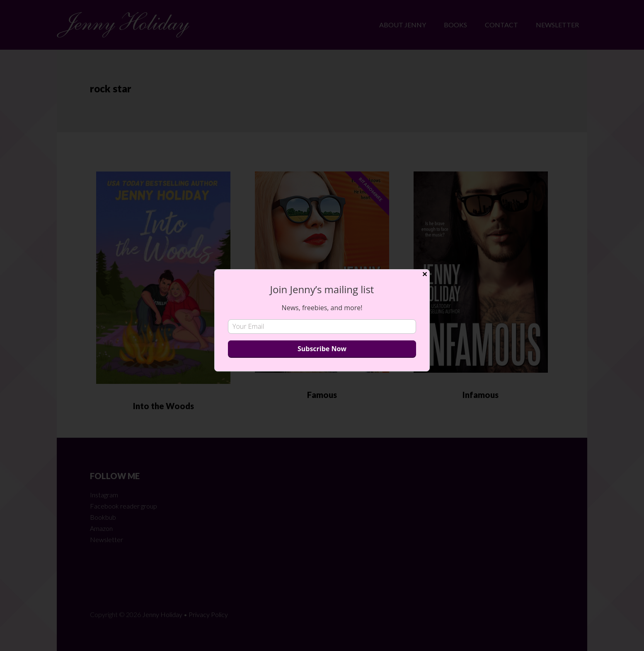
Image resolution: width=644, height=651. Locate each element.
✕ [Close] (425, 274)
